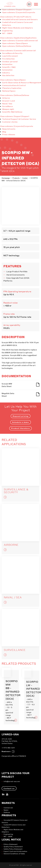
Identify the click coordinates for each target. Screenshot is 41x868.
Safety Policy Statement (13, 849)
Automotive (7, 64)
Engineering (7, 31)
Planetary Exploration (12, 88)
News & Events (9, 129)
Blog (4, 132)
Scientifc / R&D (9, 67)
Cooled (25, 178)
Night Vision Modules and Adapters (18, 28)
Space (25, 43)
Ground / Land (8, 101)
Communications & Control (14, 85)
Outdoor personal (10, 62)
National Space (9, 91)
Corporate (31, 12)
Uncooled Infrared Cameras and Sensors (20, 19)
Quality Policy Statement (13, 847)
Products (27, 17)
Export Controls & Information (15, 851)
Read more (8, 751)
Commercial (33, 40)
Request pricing (21, 416)
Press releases (9, 134)
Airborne (6, 98)
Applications (31, 38)
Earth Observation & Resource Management (22, 82)
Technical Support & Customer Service (19, 119)
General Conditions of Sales (14, 854)
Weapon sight (8, 109)
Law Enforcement (10, 56)
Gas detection (8, 75)
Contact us (9, 788)
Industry (6, 73)
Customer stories (10, 122)
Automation (7, 70)
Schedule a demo (21, 422)
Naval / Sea (7, 104)
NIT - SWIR (7, 33)
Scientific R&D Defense (12, 112)
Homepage (6, 178)
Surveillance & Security (12, 53)
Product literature (20, 428)
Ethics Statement (11, 844)
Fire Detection (8, 59)
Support (28, 10)
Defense (28, 46)
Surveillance (7, 106)
